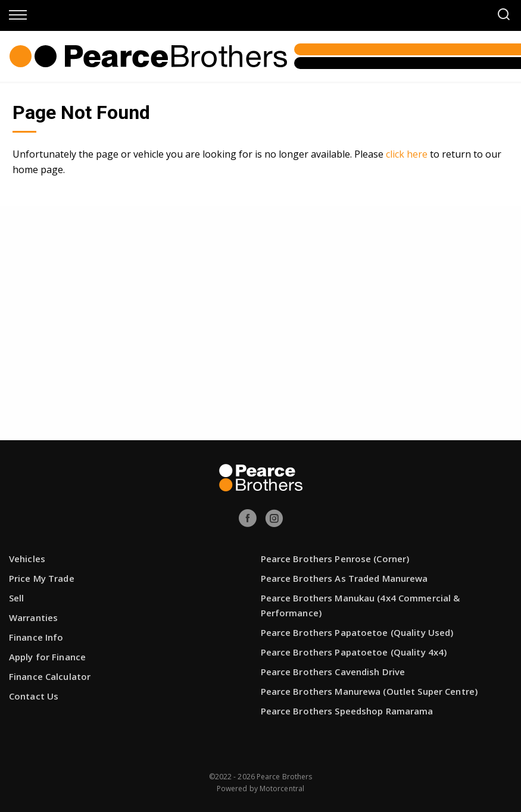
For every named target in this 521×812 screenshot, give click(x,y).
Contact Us (34, 696)
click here (407, 154)
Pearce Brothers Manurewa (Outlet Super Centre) (369, 691)
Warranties (33, 617)
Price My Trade (42, 578)
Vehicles (27, 559)
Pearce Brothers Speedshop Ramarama (347, 711)
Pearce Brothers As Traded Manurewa (344, 578)
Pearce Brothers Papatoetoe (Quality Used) (357, 632)
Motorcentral (282, 789)
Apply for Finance (47, 657)
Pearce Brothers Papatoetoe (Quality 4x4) (354, 652)
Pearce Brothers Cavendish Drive (333, 672)
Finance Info (36, 637)
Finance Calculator (50, 676)
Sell (16, 598)
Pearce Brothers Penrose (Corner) (335, 559)
